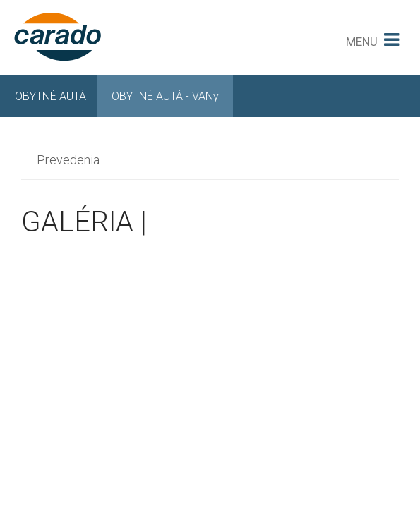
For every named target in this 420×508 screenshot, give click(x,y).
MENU (362, 42)
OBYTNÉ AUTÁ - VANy (165, 96)
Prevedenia (68, 160)
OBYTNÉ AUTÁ (50, 96)
